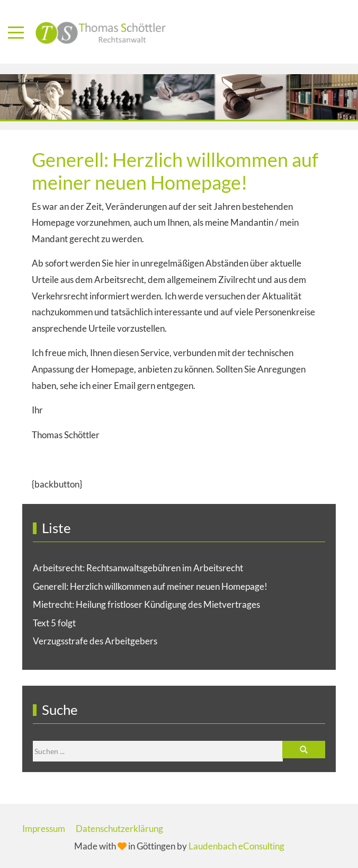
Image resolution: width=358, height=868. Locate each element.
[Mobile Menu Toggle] (16, 32)
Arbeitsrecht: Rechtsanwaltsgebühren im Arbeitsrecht (138, 568)
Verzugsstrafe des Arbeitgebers (95, 641)
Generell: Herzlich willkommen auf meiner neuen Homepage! (150, 586)
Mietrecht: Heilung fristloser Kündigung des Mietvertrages (146, 604)
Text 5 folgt (54, 623)
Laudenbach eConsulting (236, 846)
